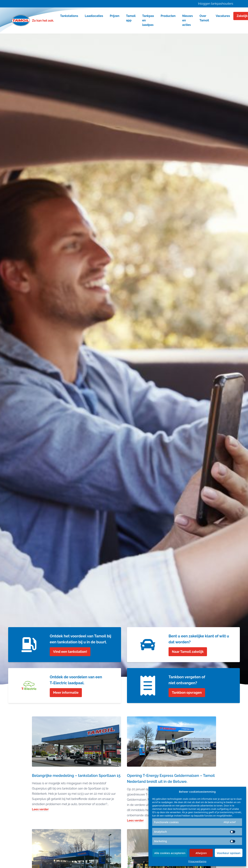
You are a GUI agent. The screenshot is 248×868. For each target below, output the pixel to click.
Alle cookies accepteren (170, 853)
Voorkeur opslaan (229, 853)
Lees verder (40, 809)
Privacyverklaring (197, 861)
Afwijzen (201, 853)
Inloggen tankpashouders (216, 4)
